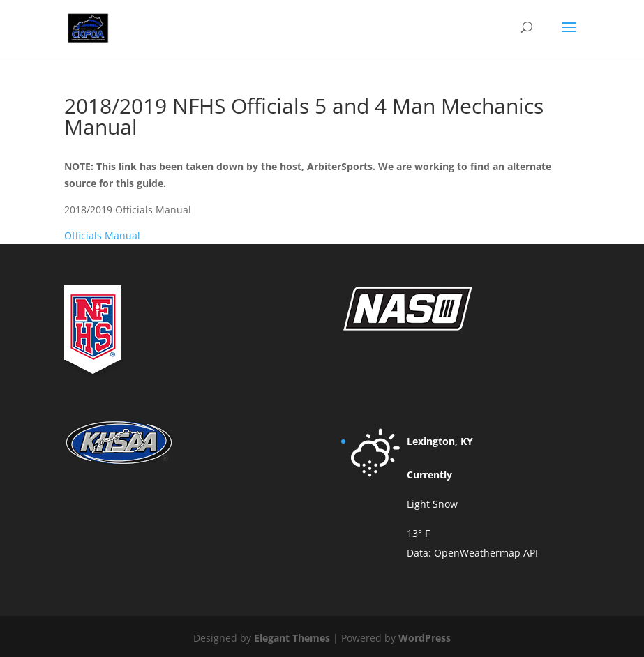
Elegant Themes (292, 638)
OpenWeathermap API (486, 553)
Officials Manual (102, 235)
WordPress (425, 638)
